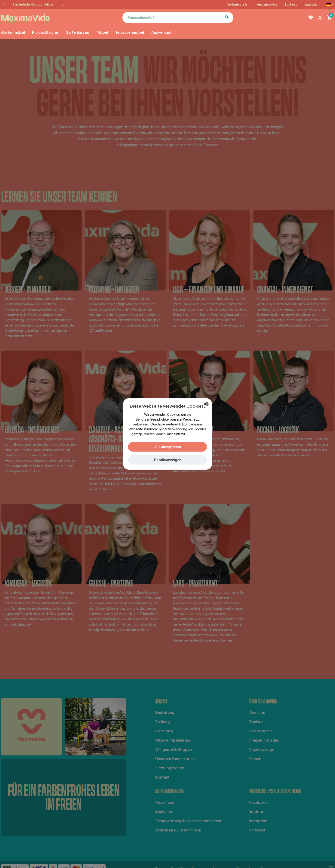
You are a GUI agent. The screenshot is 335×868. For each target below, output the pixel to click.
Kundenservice (267, 5)
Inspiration (312, 5)
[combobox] (206, 404)
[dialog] (167, 434)
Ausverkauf (162, 32)
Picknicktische (45, 32)
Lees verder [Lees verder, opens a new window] (195, 434)
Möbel (102, 32)
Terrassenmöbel (130, 32)
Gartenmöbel (13, 32)
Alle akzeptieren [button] (168, 447)
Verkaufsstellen (238, 5)
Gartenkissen (77, 32)
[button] (167, 460)
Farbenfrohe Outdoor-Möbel (33, 5)
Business (291, 5)
